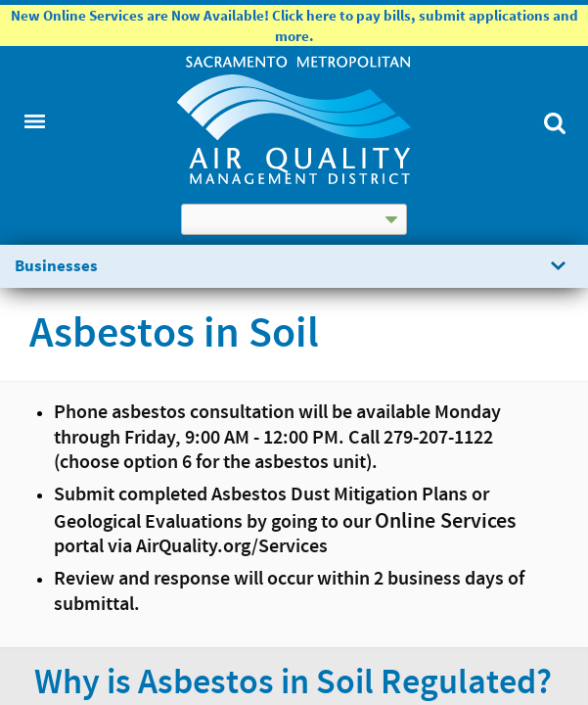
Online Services (445, 521)
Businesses (56, 265)
